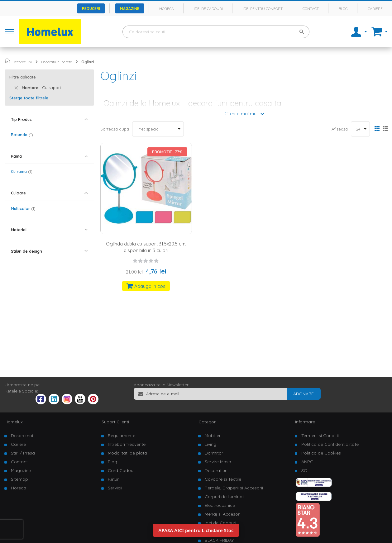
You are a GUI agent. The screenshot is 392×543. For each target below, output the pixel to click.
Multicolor (23, 208)
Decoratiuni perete (57, 62)
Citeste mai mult (242, 114)
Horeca (167, 9)
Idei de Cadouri (220, 523)
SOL (306, 470)
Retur (113, 479)
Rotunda (22, 135)
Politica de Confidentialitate (330, 444)
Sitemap (19, 479)
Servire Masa (218, 462)
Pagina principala (7, 61)
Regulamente (122, 436)
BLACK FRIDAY (219, 540)
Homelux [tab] (14, 422)
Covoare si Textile (223, 479)
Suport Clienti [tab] (115, 422)
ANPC (307, 462)
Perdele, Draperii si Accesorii (234, 488)
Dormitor (214, 453)
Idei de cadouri (208, 9)
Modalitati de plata (127, 453)
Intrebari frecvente (127, 444)
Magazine (130, 9)
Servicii (115, 488)
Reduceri (91, 9)
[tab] (49, 119)
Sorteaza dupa (115, 129)
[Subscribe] (304, 394)
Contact (311, 9)
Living (210, 444)
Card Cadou (121, 470)
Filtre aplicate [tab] (23, 77)
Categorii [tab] (208, 422)
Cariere (375, 9)
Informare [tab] (305, 422)
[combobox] (216, 32)
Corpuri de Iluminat (224, 497)
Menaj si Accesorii (223, 514)
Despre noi (22, 436)
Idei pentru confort (263, 9)
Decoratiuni (22, 62)
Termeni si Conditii (320, 436)
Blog (343, 9)
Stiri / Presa (23, 453)
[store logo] (50, 32)
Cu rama (22, 171)
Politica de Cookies (321, 453)
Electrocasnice (220, 505)
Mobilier (213, 436)
